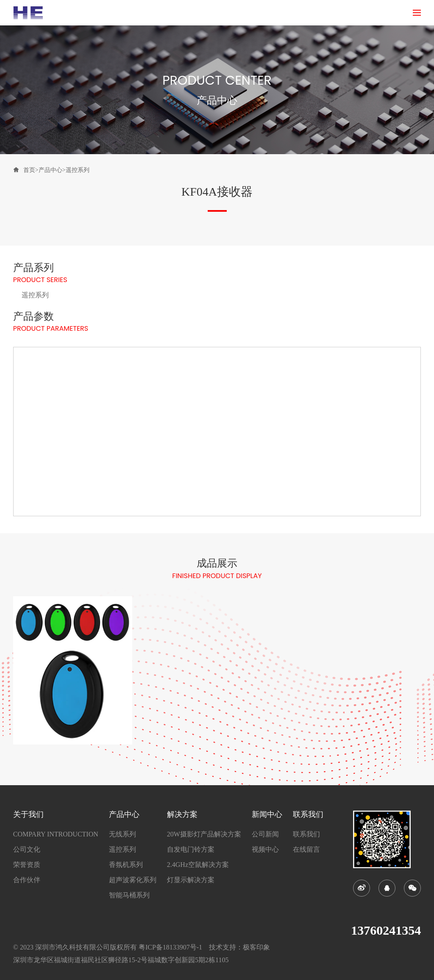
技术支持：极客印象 (239, 947)
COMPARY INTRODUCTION (56, 834)
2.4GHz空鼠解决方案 (198, 865)
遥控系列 (78, 170)
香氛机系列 (126, 865)
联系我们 (306, 834)
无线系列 (122, 834)
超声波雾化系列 (133, 880)
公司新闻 (265, 834)
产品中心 (50, 170)
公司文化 (27, 850)
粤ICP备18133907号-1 (170, 947)
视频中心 (265, 850)
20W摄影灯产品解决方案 (204, 834)
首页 (29, 170)
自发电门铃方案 (191, 850)
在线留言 (306, 850)
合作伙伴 (27, 880)
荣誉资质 (27, 865)
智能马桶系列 (129, 895)
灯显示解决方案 (191, 880)
